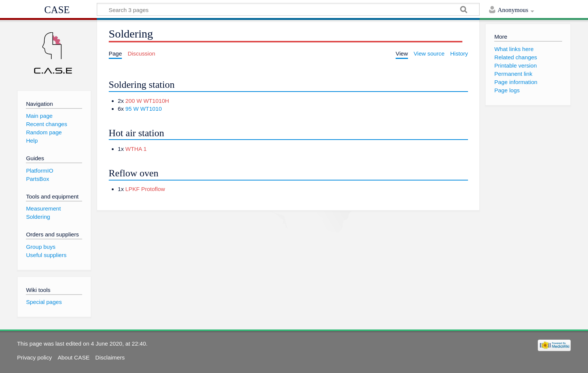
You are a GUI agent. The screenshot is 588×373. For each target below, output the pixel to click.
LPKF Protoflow (145, 189)
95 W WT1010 (143, 109)
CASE (57, 10)
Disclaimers (110, 357)
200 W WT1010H (147, 101)
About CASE (74, 357)
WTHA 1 (136, 149)
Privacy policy (35, 357)
